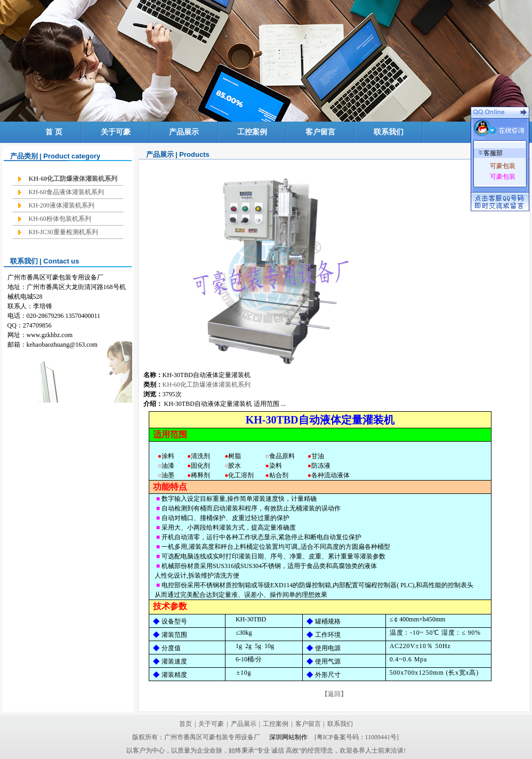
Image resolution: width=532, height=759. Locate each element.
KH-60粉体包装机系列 (60, 219)
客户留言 (320, 132)
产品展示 (184, 132)
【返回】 (334, 694)
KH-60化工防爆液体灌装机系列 (73, 179)
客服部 (491, 153)
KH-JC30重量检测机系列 (63, 232)
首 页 (54, 132)
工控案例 (252, 132)
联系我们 (389, 132)
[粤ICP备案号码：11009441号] (357, 737)
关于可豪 (116, 132)
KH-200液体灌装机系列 (62, 205)
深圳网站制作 (288, 737)
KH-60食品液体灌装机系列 (66, 192)
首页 (186, 724)
